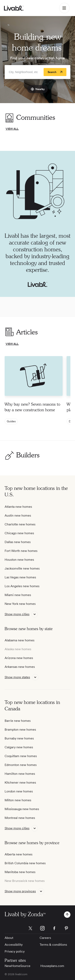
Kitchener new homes (20, 782)
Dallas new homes (18, 542)
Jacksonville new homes (22, 568)
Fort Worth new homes (21, 551)
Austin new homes (18, 515)
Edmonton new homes (21, 765)
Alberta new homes (18, 854)
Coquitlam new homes (21, 756)
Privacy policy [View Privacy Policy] (15, 951)
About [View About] (9, 938)
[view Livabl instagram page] (42, 929)
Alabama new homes (19, 640)
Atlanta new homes (18, 507)
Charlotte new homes (20, 524)
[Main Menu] (64, 8)
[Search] (55, 72)
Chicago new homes (19, 533)
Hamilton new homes (20, 774)
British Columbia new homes (25, 863)
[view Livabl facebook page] (54, 929)
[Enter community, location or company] (37, 72)
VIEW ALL (12, 129)
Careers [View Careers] (45, 938)
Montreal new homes (20, 818)
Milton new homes (18, 800)
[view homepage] (14, 8)
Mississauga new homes (22, 809)
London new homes (19, 791)
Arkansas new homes (20, 667)
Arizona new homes (19, 658)
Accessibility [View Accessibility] (14, 945)
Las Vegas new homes (20, 577)
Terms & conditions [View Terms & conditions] (53, 945)
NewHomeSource (17, 966)
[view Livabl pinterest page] (66, 929)
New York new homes (20, 604)
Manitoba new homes (20, 872)
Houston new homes (19, 560)
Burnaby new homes (19, 738)
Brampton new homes (20, 730)
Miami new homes (18, 595)
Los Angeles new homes (22, 586)
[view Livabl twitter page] (30, 929)
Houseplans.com (52, 966)
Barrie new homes (18, 721)
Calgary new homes (19, 747)
